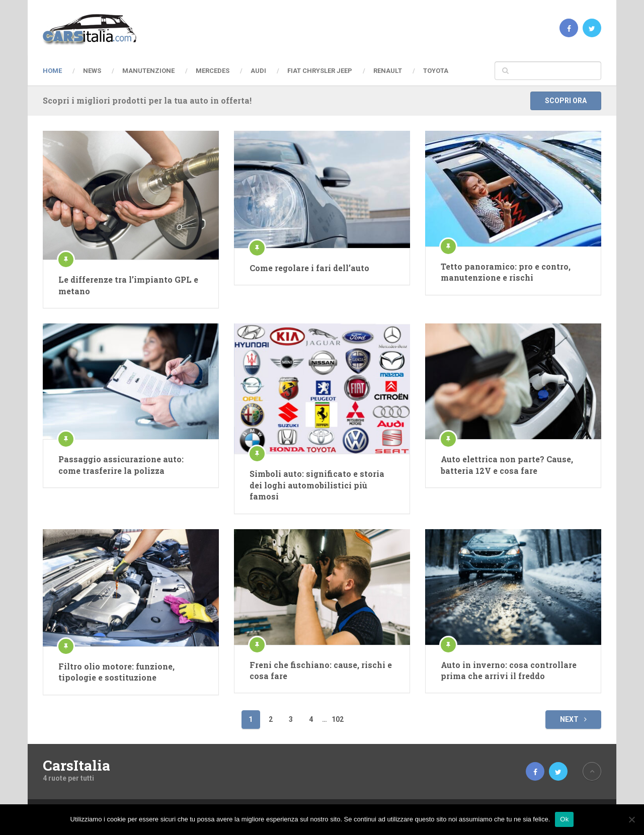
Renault (388, 71)
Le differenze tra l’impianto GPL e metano (128, 285)
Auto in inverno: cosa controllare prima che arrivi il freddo (509, 670)
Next (573, 719)
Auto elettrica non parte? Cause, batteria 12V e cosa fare (507, 465)
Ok (564, 819)
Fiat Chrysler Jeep (320, 71)
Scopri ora (566, 101)
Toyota (436, 71)
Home (52, 71)
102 (338, 719)
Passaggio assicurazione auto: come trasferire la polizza (121, 465)
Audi (258, 71)
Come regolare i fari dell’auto (309, 268)
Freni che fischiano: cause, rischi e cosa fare (321, 670)
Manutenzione (148, 71)
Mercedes (213, 71)
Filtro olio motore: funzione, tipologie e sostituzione (116, 672)
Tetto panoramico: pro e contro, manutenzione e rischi (506, 272)
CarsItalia (76, 766)
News (92, 71)
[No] (631, 819)
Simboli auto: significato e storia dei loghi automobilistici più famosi (317, 485)
